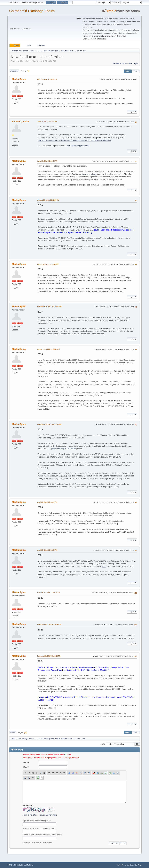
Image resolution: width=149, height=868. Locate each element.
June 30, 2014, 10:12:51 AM (47, 122)
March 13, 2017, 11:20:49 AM (48, 264)
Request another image (48, 815)
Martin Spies (19, 79)
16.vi (104, 566)
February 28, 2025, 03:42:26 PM (49, 656)
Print (136, 71)
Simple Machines (27, 865)
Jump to (102, 744)
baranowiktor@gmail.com (78, 146)
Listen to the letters (30, 815)
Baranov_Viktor (20, 122)
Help (119, 865)
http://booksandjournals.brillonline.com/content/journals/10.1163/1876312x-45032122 (75, 140)
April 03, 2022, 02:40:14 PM (47, 502)
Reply (128, 71)
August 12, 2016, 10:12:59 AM (48, 200)
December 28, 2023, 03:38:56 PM (49, 624)
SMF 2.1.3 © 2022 (14, 865)
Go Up (13, 732)
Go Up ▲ (138, 865)
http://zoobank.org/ (89, 174)
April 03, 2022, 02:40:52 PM (47, 550)
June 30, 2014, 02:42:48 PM (47, 161)
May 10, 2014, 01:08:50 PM (47, 79)
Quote (132, 112)
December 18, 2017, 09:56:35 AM (49, 307)
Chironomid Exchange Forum (32, 11)
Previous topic (120, 63)
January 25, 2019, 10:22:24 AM (49, 349)
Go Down (14, 71)
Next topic (133, 63)
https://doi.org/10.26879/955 (64, 449)
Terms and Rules (128, 865)
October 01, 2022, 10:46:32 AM (49, 592)
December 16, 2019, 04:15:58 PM (49, 424)
